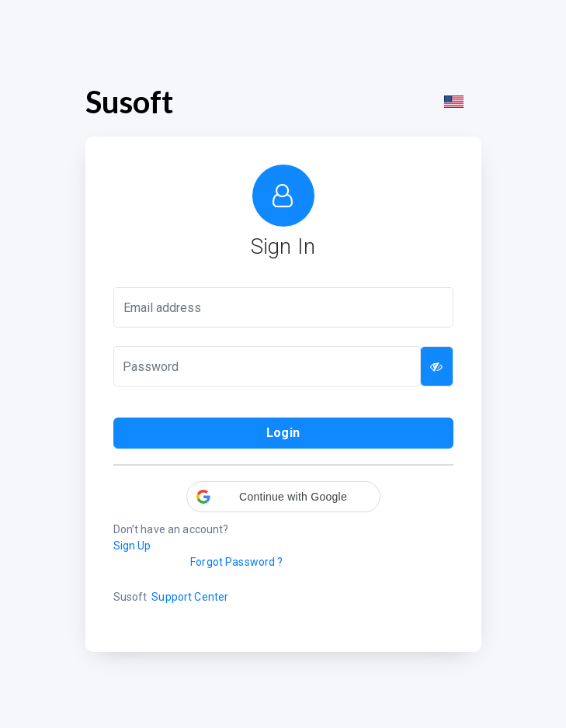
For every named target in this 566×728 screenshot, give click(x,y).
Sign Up (132, 546)
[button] (283, 497)
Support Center (190, 597)
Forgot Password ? (236, 562)
